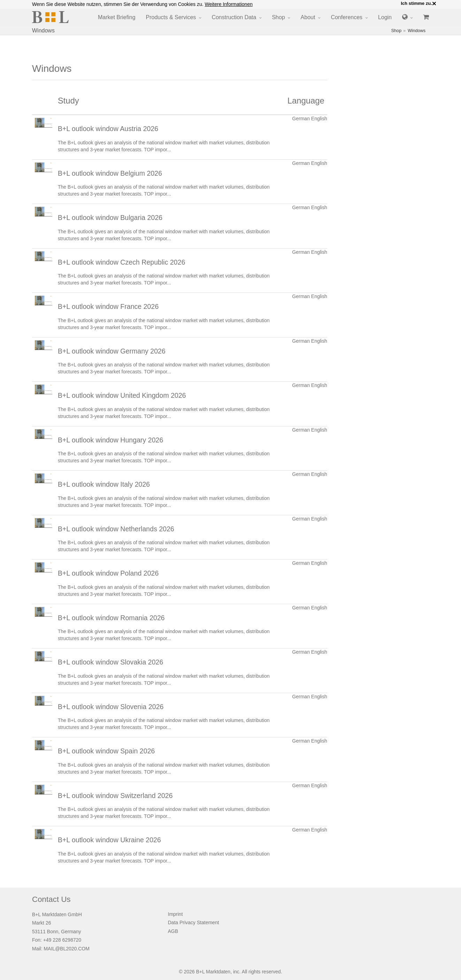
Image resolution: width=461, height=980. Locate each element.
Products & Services (171, 17)
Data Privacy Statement (193, 922)
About (308, 17)
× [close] (434, 3)
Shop (278, 17)
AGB (173, 931)
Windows (417, 31)
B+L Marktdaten (213, 972)
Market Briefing (117, 17)
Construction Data (234, 17)
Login (385, 17)
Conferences (347, 17)
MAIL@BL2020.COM (67, 949)
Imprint (175, 914)
